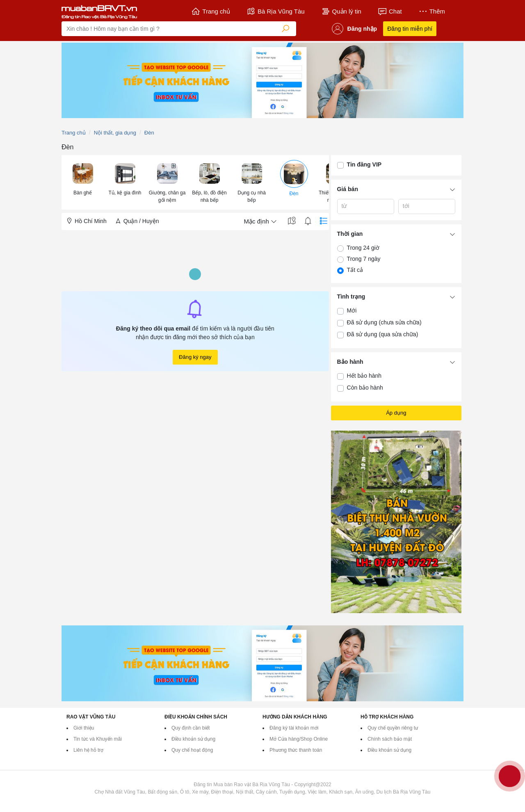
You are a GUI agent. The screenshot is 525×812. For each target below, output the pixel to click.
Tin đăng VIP (364, 164)
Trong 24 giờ (363, 248)
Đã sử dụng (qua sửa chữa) (383, 334)
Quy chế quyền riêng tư (393, 728)
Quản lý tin (341, 11)
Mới (352, 310)
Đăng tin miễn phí (410, 29)
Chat (390, 11)
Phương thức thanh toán (296, 750)
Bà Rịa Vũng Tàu (276, 11)
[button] (83, 179)
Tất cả (355, 270)
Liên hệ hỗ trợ (88, 750)
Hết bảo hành (364, 376)
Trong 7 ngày (364, 259)
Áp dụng (396, 413)
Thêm (432, 11)
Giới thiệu (84, 728)
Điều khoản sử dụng (193, 739)
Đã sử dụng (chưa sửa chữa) (384, 322)
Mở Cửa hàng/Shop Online (299, 739)
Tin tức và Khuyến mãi (98, 739)
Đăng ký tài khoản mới (294, 728)
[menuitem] (83, 182)
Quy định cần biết (191, 728)
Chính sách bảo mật (390, 739)
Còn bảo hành (365, 388)
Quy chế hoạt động (192, 750)
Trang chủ (211, 11)
